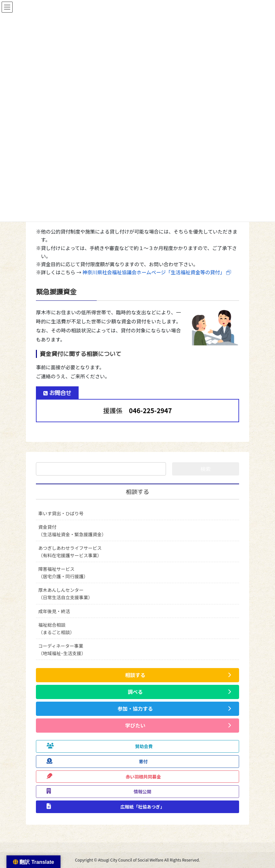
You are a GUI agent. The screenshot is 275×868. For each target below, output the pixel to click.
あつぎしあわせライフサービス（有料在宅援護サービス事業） (70, 552)
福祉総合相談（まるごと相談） (56, 628)
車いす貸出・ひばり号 (61, 513)
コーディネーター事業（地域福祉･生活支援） (62, 649)
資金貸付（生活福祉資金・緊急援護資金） (72, 531)
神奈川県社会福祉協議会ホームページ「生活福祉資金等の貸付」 (154, 272)
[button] (137, 675)
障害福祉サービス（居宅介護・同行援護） (63, 573)
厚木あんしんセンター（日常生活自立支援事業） (65, 594)
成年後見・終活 (54, 611)
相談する (137, 492)
